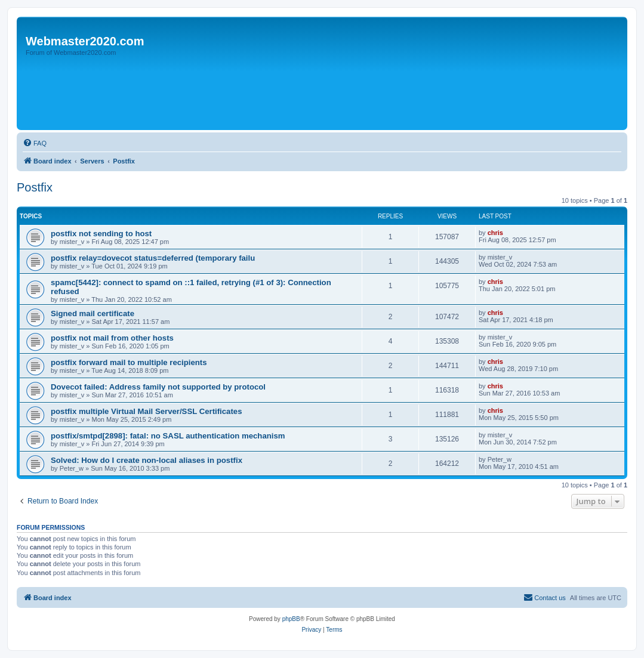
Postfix (35, 187)
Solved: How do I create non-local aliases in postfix (147, 460)
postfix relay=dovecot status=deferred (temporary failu (153, 258)
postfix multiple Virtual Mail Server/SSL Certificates (147, 411)
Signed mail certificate (93, 313)
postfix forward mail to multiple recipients (129, 362)
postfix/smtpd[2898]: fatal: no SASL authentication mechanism (168, 436)
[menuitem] (35, 143)
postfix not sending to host (101, 234)
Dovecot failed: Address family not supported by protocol (158, 387)
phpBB (291, 619)
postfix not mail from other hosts (112, 338)
